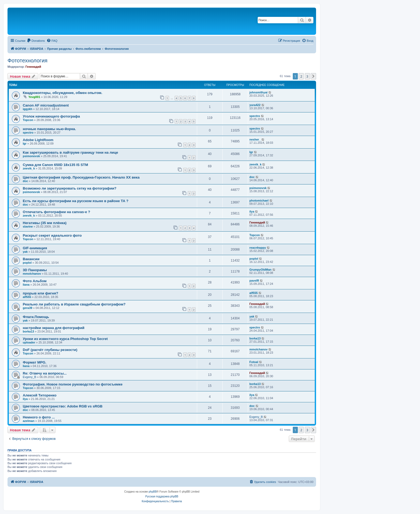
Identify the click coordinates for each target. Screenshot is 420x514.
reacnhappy (258, 248)
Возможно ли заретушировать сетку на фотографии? (70, 188)
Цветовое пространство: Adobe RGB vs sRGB (63, 406)
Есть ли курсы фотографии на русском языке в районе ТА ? (76, 201)
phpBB (153, 492)
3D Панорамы (35, 270)
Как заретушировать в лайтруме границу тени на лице (70, 152)
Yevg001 (34, 97)
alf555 (27, 297)
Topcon (28, 120)
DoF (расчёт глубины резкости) (50, 350)
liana (26, 285)
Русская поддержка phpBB (162, 496)
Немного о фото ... (39, 417)
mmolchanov (32, 274)
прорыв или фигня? (40, 293)
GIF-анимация (35, 248)
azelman (29, 421)
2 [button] (301, 76)
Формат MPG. (35, 362)
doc (25, 181)
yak (25, 252)
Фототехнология (27, 61)
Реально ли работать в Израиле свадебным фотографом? (74, 304)
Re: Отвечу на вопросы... (45, 373)
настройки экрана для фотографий (54, 328)
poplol (27, 263)
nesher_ (255, 139)
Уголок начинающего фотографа (51, 116)
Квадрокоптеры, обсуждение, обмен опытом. (63, 93)
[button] (313, 76)
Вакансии (31, 259)
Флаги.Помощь (36, 317)
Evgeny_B (29, 377)
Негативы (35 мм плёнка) (45, 223)
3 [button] (307, 76)
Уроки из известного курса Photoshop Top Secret (65, 339)
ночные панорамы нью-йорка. (49, 129)
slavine (28, 226)
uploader (29, 342)
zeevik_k (29, 168)
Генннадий (33, 67)
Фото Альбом (35, 281)
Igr (25, 143)
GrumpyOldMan (260, 270)
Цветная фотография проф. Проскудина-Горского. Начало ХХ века (81, 177)
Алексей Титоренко (40, 395)
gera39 (27, 308)
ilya (252, 211)
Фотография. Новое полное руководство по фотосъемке (73, 384)
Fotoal (254, 362)
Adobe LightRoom (38, 140)
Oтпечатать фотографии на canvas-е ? (57, 212)
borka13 (28, 331)
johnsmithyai (258, 92)
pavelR (254, 281)
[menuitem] (36, 41)
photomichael (259, 201)
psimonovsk (31, 156)
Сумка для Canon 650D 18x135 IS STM (55, 165)
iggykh (27, 109)
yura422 (255, 105)
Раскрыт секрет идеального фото (52, 235)
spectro (255, 116)
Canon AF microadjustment (46, 105)
